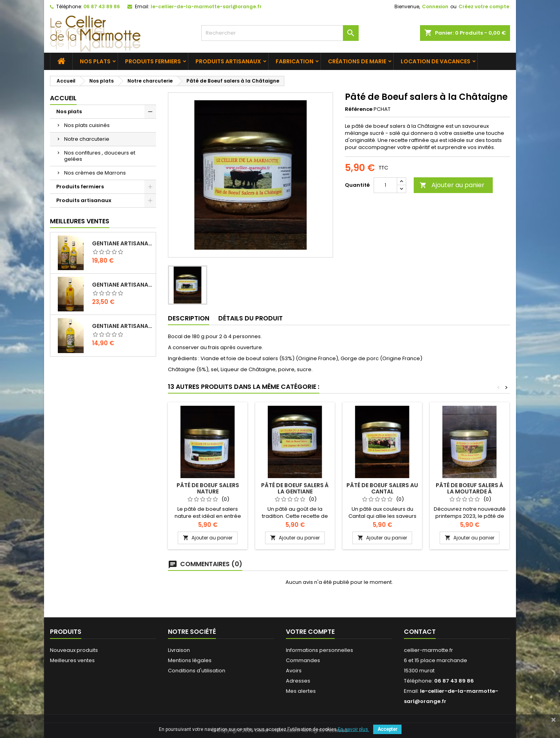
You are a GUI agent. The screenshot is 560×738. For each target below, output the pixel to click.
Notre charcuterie (87, 139)
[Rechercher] (280, 33)
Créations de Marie (357, 61)
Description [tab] (189, 318)
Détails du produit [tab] (251, 318)
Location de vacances (436, 61)
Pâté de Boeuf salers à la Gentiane (295, 488)
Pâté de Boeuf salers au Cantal (382, 488)
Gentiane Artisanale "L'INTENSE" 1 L (122, 285)
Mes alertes (301, 691)
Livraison (179, 650)
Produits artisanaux (228, 61)
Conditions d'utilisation (197, 671)
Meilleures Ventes (80, 221)
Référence (359, 109)
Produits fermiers (153, 61)
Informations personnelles (320, 650)
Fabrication (295, 61)
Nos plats (95, 61)
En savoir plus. (354, 729)
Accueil (63, 98)
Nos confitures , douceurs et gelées (100, 156)
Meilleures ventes (72, 660)
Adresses (298, 681)
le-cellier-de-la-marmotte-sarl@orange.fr (206, 6)
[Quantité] (385, 185)
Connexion (435, 6)
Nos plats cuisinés (87, 125)
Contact (420, 632)
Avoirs (294, 671)
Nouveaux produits (74, 650)
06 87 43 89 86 (102, 6)
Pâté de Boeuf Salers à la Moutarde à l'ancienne (470, 491)
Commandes (303, 660)
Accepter (387, 729)
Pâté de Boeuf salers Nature (208, 488)
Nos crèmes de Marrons (95, 173)
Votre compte (310, 632)
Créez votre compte (484, 6)
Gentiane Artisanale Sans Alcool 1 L (122, 326)
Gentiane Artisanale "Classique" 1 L (122, 243)
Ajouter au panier (452, 185)
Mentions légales (190, 660)
